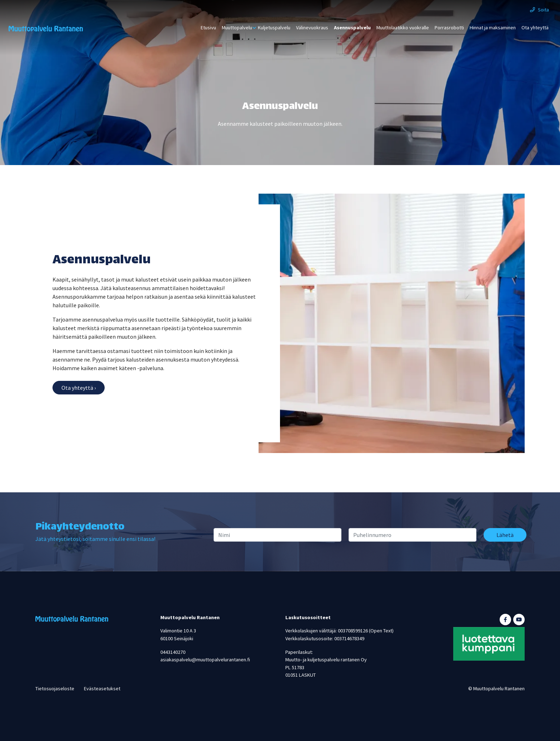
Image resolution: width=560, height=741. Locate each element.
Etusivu (208, 28)
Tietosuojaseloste (55, 688)
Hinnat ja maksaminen (493, 28)
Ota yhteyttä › (79, 388)
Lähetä (505, 535)
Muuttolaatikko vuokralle (403, 28)
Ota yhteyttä (535, 28)
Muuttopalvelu (237, 28)
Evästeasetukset (102, 688)
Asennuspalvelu (352, 28)
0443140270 (173, 652)
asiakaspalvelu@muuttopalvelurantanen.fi (205, 660)
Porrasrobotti (449, 28)
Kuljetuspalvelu (274, 28)
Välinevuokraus (312, 28)
